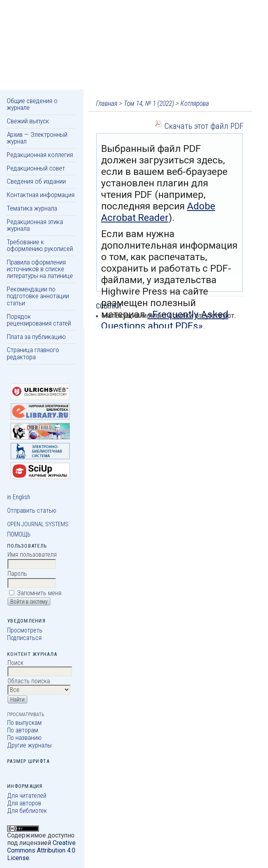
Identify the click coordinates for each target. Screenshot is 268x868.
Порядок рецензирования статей (39, 320)
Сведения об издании (36, 181)
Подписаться (24, 638)
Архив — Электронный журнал (37, 138)
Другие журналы (29, 745)
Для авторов (24, 803)
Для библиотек (27, 811)
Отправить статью (32, 511)
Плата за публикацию (36, 337)
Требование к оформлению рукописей (40, 245)
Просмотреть (25, 630)
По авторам (23, 730)
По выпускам (24, 723)
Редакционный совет (36, 168)
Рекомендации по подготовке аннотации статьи (38, 296)
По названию (24, 738)
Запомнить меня (39, 593)
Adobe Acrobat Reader (158, 212)
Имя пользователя (32, 555)
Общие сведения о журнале (32, 104)
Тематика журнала (32, 208)
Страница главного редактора (33, 353)
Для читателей (27, 796)
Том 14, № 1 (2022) (149, 103)
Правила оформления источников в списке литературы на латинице (40, 269)
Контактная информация (41, 195)
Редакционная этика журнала (35, 225)
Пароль (17, 574)
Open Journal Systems (38, 524)
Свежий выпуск (28, 121)
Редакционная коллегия (40, 155)
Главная (107, 103)
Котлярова (195, 103)
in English (19, 497)
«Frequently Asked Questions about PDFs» (165, 320)
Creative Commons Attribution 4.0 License (41, 850)
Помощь (19, 534)
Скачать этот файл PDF (204, 126)
